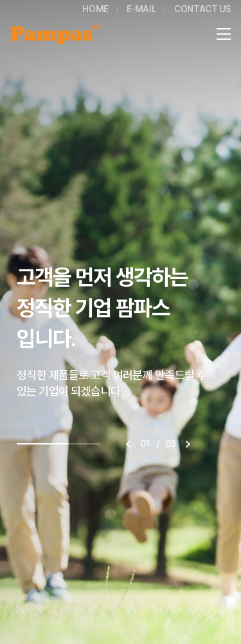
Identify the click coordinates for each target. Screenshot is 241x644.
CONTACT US (202, 9)
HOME (95, 9)
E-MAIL (141, 9)
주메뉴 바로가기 (0, 0)
